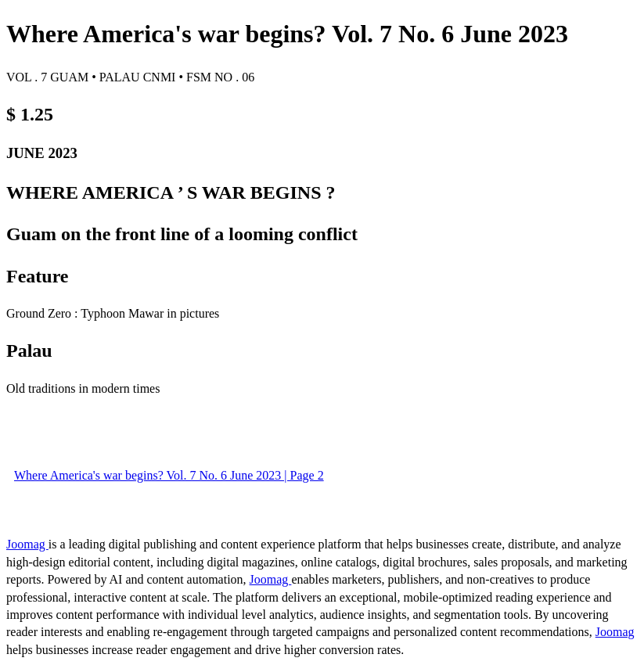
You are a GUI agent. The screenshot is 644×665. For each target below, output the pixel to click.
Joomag (27, 544)
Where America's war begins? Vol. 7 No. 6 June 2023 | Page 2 (169, 475)
